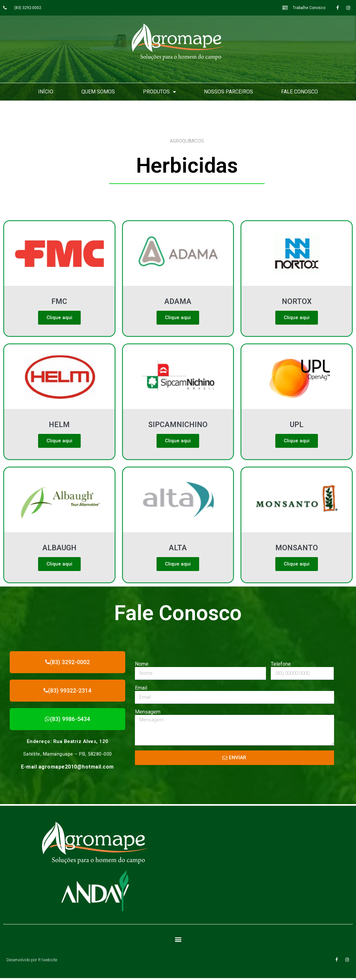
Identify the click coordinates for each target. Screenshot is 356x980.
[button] (178, 941)
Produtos (159, 92)
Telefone (281, 665)
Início (46, 92)
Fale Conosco (300, 92)
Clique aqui (59, 318)
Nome (142, 665)
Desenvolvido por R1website (32, 962)
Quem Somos (98, 92)
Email (141, 689)
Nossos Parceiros (229, 92)
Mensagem (148, 713)
